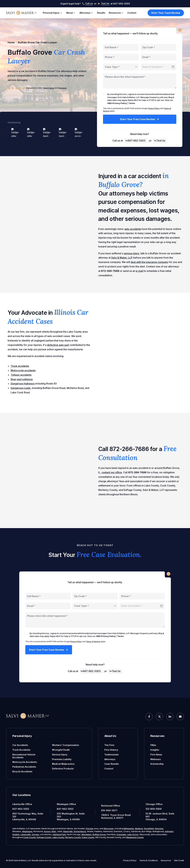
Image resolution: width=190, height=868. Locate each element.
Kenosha (159, 828)
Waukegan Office (66, 804)
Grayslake (121, 834)
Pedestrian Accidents (24, 767)
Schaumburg (80, 831)
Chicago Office (154, 804)
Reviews (63, 88)
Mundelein (87, 834)
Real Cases (49, 88)
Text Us (160, 141)
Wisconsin (109, 828)
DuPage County (44, 837)
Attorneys (86, 13)
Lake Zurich (133, 834)
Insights (155, 750)
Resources (116, 13)
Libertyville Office (22, 804)
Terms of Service (93, 641)
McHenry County (73, 837)
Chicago (90, 828)
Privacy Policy (154, 108)
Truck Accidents (21, 750)
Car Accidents (20, 745)
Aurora (47, 831)
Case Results (112, 764)
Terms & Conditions (149, 860)
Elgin (54, 831)
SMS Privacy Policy (117, 103)
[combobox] (121, 67)
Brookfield (149, 828)
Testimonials (111, 755)
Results (101, 13)
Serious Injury (60, 755)
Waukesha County (135, 837)
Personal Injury (53, 13)
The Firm (109, 745)
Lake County (58, 837)
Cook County (29, 837)
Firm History (111, 750)
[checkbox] (104, 94)
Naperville (68, 831)
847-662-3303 (135, 141)
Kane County (88, 837)
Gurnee (35, 834)
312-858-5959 (154, 809)
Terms (132, 103)
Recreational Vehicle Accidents (24, 756)
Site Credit (179, 860)
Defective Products (63, 769)
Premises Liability (62, 759)
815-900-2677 (109, 810)
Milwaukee (129, 828)
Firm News (156, 755)
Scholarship (157, 764)
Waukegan (27, 831)
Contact (132, 13)
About (71, 13)
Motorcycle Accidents (25, 762)
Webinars (156, 759)
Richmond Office (111, 806)
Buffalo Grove (99, 834)
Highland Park (59, 834)
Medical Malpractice (63, 764)
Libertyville (26, 834)
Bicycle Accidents (22, 771)
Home (11, 42)
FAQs (153, 745)
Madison (139, 828)
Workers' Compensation (66, 745)
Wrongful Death (61, 750)
